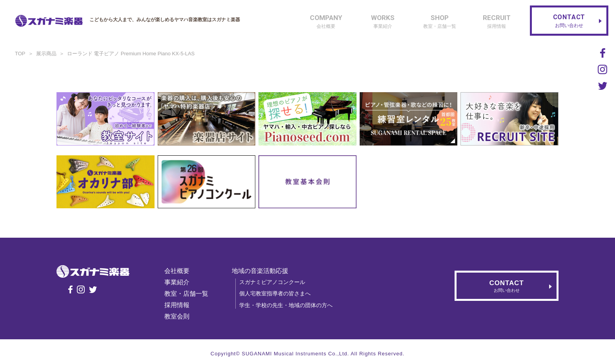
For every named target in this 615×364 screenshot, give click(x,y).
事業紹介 (177, 282)
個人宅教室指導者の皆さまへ (275, 293)
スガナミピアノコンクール (272, 282)
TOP (20, 54)
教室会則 (177, 316)
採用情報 (177, 305)
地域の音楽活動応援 (260, 271)
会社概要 (177, 271)
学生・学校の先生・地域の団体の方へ (286, 305)
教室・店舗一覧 (186, 294)
